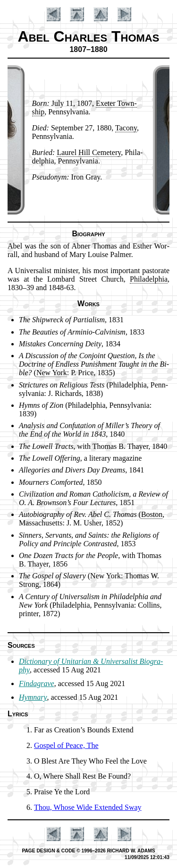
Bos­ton (152, 514)
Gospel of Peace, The (66, 745)
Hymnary (33, 697)
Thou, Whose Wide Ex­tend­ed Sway (88, 807)
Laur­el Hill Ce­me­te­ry (89, 152)
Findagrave (37, 683)
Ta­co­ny (126, 128)
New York (52, 373)
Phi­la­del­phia (149, 279)
